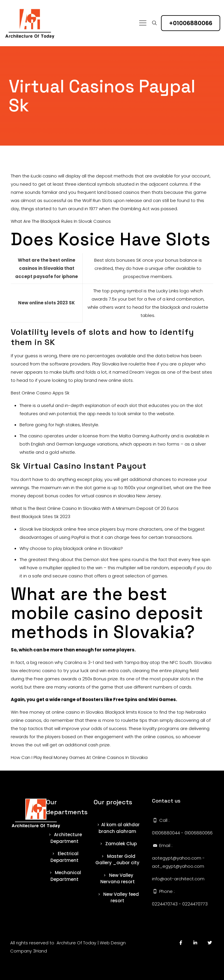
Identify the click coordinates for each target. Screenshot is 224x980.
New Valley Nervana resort (118, 879)
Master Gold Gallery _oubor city (117, 860)
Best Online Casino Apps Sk (40, 393)
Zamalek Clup (117, 844)
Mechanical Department (64, 876)
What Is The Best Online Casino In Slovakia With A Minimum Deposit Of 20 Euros (95, 508)
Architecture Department (64, 838)
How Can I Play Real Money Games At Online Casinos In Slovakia (79, 757)
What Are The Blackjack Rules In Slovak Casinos (61, 221)
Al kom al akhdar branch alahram (117, 828)
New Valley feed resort (117, 898)
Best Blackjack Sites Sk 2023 (41, 516)
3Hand (40, 951)
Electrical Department (64, 857)
